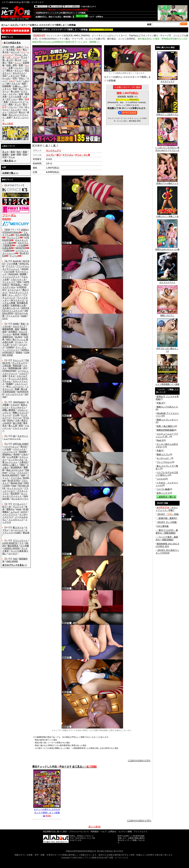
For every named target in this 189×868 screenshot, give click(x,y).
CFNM (5, 47)
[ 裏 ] (54, 146)
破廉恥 (6, 154)
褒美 (13, 152)
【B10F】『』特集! (168, 514)
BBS (22, 465)
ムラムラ (15, 512)
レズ (19, 81)
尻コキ (18, 60)
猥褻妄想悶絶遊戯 (165, 430)
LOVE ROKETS (10, 543)
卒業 (159, 451)
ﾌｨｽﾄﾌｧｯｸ (13, 112)
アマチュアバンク (15, 296)
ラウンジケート (20, 540)
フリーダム (16, 478)
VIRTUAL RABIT (21, 444)
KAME (16, 324)
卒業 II (160, 403)
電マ (25, 104)
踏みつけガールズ (15, 470)
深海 (4, 376)
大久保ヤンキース (11, 308)
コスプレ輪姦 (163, 489)
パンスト (19, 68)
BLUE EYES (14, 480)
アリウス (10, 266)
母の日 (24, 446)
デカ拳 (16, 415)
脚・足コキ (8, 60)
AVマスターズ (17, 300)
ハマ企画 (21, 245)
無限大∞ (10, 509)
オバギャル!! (164, 458)
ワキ (21, 107)
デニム (12, 157)
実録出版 (17, 365)
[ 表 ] (47, 146)
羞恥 (11, 104)
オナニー (19, 70)
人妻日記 (24, 462)
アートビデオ (13, 316)
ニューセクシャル (12, 439)
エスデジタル (9, 287)
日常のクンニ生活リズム (167, 114)
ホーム (4, 25)
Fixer (14, 486)
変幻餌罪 (15, 493)
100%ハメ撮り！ (10, 465)
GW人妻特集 (163, 526)
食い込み (15, 91)
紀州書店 (13, 332)
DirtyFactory (19, 402)
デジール (17, 418)
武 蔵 (26, 509)
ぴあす (25, 454)
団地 (25, 154)
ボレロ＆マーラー (20, 499)
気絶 (15, 89)
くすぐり (7, 89)
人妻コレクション (15, 461)
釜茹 (17, 329)
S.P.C (5, 318)
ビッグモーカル (16, 460)
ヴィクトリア (9, 282)
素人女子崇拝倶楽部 (15, 390)
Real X (160, 440)
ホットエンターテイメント (15, 495)
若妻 (21, 65)
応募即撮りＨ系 (18, 305)
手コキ (24, 57)
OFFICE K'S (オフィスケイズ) (16, 309)
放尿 (24, 83)
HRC (19, 282)
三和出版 (7, 365)
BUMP (17, 454)
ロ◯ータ (15, 52)
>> (9, 161)
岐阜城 (16, 334)
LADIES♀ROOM (12, 548)
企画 (21, 94)
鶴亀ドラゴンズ (20, 412)
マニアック (18, 507)
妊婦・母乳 (12, 65)
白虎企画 (7, 248)
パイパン (13, 107)
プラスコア (22, 473)
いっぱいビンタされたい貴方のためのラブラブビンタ (167, 148)
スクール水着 (15, 96)
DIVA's (10, 420)
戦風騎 (10, 384)
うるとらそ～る (18, 279)
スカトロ (16, 83)
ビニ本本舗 (12, 457)
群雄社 (19, 352)
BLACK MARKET (11, 475)
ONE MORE (12, 561)
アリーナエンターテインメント (16, 268)
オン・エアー (15, 295)
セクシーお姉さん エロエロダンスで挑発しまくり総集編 (47, 811)
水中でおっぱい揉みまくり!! (167, 349)
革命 (23, 324)
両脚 (19, 154)
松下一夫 (7, 507)
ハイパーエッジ (11, 446)
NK (14, 436)
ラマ (21, 543)
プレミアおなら (164, 462)
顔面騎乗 (7, 86)
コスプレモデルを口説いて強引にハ (167, 474)
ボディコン (12, 99)
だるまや (15, 405)
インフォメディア (11, 277)
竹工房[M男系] (22, 235)
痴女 (11, 63)
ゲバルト (19, 342)
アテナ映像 (12, 264)
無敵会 (6, 512)
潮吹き (10, 70)
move (19, 509)
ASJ (26, 285)
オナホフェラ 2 (167, 81)
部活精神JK (16, 467)
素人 (25, 49)
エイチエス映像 (15, 301)
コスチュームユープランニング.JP (167, 435)
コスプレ (14, 25)
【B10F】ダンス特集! (167, 522)
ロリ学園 (25, 546)
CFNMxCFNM (9, 371)
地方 (19, 152)
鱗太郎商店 (13, 546)
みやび (24, 512)
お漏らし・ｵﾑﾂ (20, 86)
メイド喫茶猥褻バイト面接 (167, 383)
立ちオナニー (19, 73)
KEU (9, 339)
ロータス (13, 554)
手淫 (4, 157)
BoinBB (23, 452)
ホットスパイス (15, 488)
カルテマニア (19, 326)
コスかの (161, 479)
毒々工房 (13, 426)
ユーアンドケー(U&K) (15, 531)
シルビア (24, 373)
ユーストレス (17, 530)
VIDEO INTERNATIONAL (15, 231)
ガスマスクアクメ (167, 281)
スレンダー (16, 110)
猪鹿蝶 (23, 274)
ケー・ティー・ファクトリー (14, 349)
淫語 (4, 76)
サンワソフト (13, 238)
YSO (15, 559)
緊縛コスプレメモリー (167, 420)
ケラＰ (14, 345)
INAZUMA (13, 274)
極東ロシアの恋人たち (167, 407)
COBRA (7, 251)
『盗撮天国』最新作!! (167, 518)
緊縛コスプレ (163, 454)
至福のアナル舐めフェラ (167, 182)
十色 (17, 420)
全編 (13, 154)
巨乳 (15, 78)
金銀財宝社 (8, 337)
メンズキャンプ (16, 520)
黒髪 (25, 152)
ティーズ (14, 256)
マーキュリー (19, 504)
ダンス (18, 104)
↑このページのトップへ (139, 761)
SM (8, 83)
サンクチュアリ (20, 363)
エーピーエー (14, 290)
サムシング (18, 360)
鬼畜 (6, 102)
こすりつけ (14, 76)
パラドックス (19, 449)
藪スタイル (18, 527)
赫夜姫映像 (8, 329)
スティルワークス (14, 394)
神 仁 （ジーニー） (16, 386)
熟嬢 (17, 389)
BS (4, 457)
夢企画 (26, 533)
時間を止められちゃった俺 (167, 248)
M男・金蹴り (17, 47)
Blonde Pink (16, 483)
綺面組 (24, 334)
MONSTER (21, 248)
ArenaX (25, 269)
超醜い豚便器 (9, 410)
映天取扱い (16, 285)
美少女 (6, 52)
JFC (25, 368)
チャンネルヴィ (18, 407)
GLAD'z (19, 337)
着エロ (22, 112)
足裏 (11, 68)
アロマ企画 (9, 271)
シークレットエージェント (15, 372)
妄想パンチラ (163, 493)
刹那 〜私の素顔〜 (165, 426)
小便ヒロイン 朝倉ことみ (167, 215)
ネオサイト (23, 436)
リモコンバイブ (17, 102)
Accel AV (17, 261)
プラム (12, 473)
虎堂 (21, 426)
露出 (21, 99)
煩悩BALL (7, 454)
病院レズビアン (167, 314)
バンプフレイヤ (10, 452)
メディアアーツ (10, 514)
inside (24, 316)
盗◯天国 (17, 423)
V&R (23, 475)
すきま (12, 376)
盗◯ (21, 89)
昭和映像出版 (15, 368)
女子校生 (11, 49)
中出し (22, 78)
